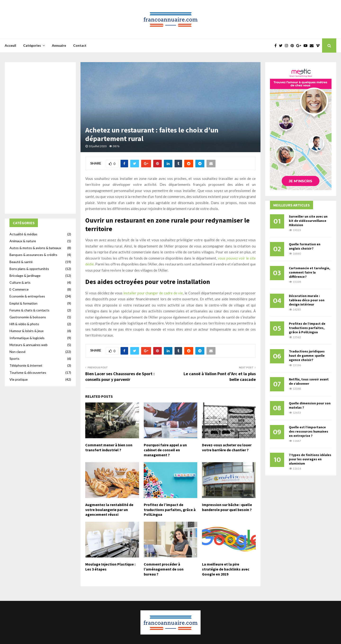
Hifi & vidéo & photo (24, 324)
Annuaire (59, 45)
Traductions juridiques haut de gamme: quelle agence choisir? (307, 356)
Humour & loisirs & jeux (27, 331)
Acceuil (10, 45)
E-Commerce (19, 289)
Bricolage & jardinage (25, 276)
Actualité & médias (23, 234)
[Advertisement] (40, 138)
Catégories (32, 45)
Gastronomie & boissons (28, 317)
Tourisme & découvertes (28, 372)
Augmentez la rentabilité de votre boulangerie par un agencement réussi (109, 510)
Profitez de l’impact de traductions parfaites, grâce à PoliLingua (170, 510)
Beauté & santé (21, 262)
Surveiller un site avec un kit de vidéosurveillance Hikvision (308, 221)
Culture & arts (20, 282)
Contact (80, 45)
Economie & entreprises (27, 296)
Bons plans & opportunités (29, 269)
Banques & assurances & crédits (33, 255)
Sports (14, 359)
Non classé (18, 352)
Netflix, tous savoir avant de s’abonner (309, 381)
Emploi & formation (23, 303)
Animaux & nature (23, 241)
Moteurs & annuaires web (29, 345)
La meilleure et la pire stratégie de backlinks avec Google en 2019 (226, 569)
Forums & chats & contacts (29, 310)
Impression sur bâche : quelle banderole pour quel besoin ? (227, 507)
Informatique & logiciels (27, 338)
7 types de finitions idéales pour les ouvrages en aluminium (310, 459)
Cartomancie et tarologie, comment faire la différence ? (310, 272)
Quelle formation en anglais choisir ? (305, 246)
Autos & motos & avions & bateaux (35, 248)
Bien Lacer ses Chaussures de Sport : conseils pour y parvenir (120, 377)
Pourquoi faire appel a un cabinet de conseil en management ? (165, 450)
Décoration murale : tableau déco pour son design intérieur (307, 300)
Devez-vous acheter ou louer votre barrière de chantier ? (227, 447)
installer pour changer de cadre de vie (153, 293)
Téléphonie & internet (26, 365)
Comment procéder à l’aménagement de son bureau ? (164, 569)
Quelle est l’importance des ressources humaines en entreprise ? (309, 431)
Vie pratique (19, 379)
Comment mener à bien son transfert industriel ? (109, 447)
